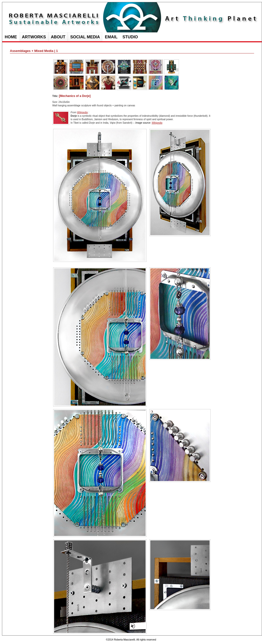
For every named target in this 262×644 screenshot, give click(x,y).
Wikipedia (82, 112)
